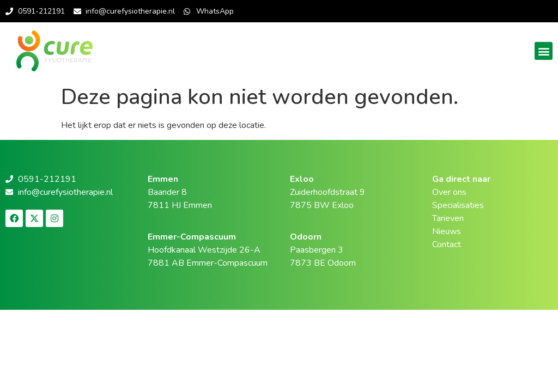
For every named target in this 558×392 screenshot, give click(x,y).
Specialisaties (458, 205)
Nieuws (447, 231)
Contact (447, 244)
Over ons (449, 192)
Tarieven (448, 218)
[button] (544, 51)
